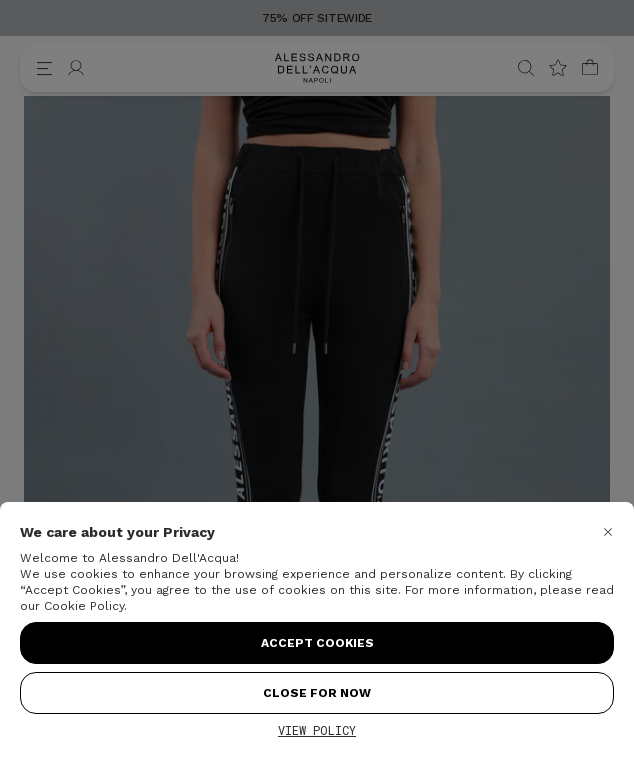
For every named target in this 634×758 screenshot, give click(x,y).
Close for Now (317, 693)
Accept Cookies (317, 643)
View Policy (317, 730)
